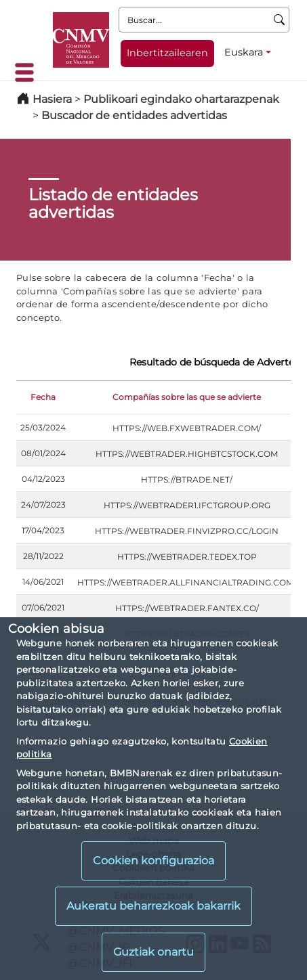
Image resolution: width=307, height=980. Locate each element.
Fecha (43, 397)
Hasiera (52, 99)
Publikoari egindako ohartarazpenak (181, 99)
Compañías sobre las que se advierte (187, 397)
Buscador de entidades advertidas (134, 115)
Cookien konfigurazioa (153, 861)
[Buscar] (280, 20)
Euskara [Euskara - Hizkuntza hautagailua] (244, 52)
